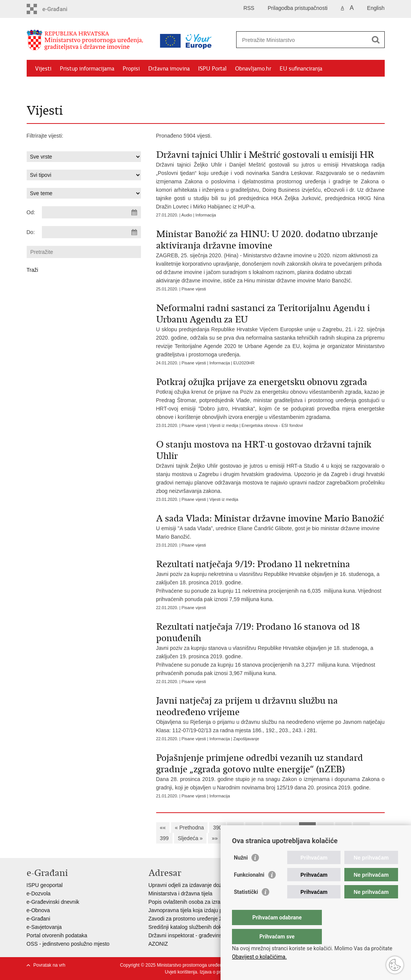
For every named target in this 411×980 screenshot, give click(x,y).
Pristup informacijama (87, 69)
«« (163, 828)
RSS (249, 8)
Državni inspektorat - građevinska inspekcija (201, 935)
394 (289, 828)
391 (235, 828)
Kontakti (109, 86)
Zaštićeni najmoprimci (63, 86)
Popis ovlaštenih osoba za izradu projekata (199, 902)
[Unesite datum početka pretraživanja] (91, 212)
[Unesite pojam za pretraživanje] (302, 40)
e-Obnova (38, 910)
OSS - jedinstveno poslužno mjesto (68, 944)
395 (307, 828)
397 (343, 828)
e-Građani (38, 919)
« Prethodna (189, 828)
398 (361, 828)
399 (164, 838)
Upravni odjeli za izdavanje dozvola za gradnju (203, 885)
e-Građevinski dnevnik (53, 902)
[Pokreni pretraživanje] (376, 40)
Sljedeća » (190, 838)
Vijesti (43, 69)
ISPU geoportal (45, 885)
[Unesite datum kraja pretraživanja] (91, 232)
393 (271, 828)
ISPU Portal (212, 69)
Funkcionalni (249, 890)
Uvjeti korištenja (181, 972)
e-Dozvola (39, 893)
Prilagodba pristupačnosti (298, 8)
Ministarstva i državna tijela (181, 893)
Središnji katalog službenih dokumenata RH (200, 927)
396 (325, 828)
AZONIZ (158, 944)
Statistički (246, 907)
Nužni (241, 873)
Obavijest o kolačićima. (259, 957)
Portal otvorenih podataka (57, 935)
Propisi (131, 69)
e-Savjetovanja (44, 927)
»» (215, 838)
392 (253, 828)
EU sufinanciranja (301, 69)
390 (217, 828)
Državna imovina (169, 69)
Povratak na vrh (50, 965)
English (376, 8)
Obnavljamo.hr (253, 69)
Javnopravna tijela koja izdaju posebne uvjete (202, 910)
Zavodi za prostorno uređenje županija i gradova (206, 919)
